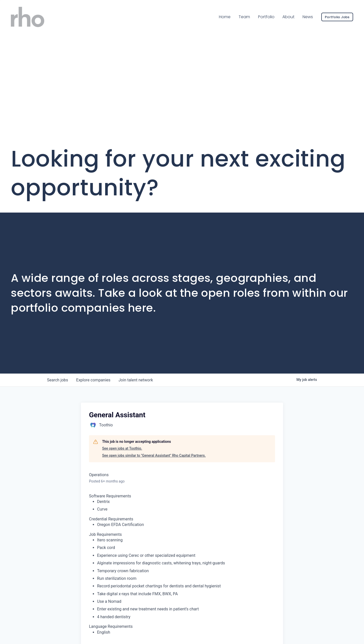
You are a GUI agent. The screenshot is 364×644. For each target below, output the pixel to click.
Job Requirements (105, 534)
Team (244, 17)
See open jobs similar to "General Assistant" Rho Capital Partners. (154, 455)
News (308, 17)
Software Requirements (110, 496)
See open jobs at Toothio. (122, 448)
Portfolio (266, 17)
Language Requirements (111, 626)
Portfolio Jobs (337, 17)
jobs (58, 380)
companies (93, 380)
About (288, 17)
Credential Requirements (111, 519)
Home (225, 17)
